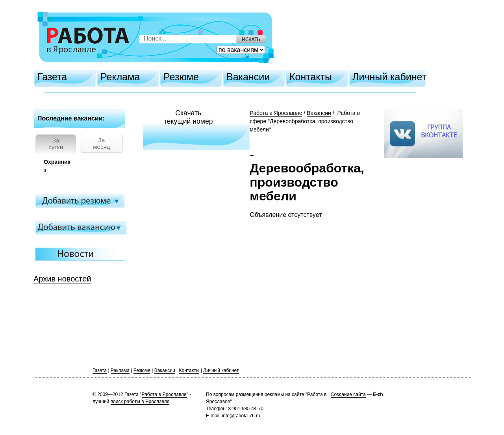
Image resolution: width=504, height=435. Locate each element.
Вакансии (248, 77)
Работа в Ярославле (276, 113)
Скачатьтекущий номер (188, 117)
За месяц (101, 143)
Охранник (57, 162)
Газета (52, 77)
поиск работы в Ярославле (140, 402)
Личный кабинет (389, 77)
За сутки (56, 144)
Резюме (181, 77)
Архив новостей (62, 279)
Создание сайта (348, 394)
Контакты (311, 77)
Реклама (120, 77)
